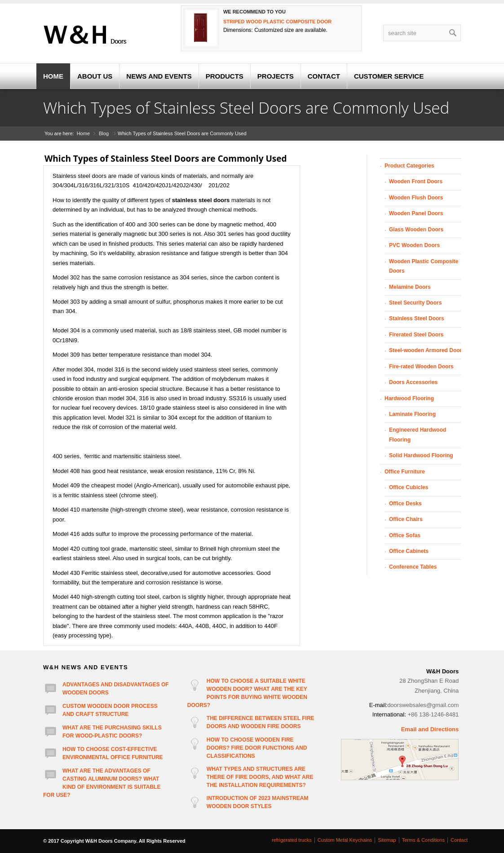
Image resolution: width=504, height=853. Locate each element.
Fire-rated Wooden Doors (421, 367)
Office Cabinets (409, 551)
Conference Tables (413, 567)
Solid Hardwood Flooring (421, 455)
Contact (459, 840)
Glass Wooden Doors (416, 230)
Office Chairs (406, 519)
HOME (53, 76)
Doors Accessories (413, 382)
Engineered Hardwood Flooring (418, 435)
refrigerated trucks (292, 840)
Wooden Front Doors (416, 181)
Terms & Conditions (423, 840)
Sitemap (387, 840)
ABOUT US (95, 76)
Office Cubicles (409, 487)
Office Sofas (405, 535)
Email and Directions (430, 729)
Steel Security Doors (415, 303)
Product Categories (409, 166)
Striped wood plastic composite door (277, 22)
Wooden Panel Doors (416, 213)
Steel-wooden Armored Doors (427, 350)
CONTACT (324, 76)
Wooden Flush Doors (416, 198)
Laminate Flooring (412, 414)
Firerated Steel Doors (416, 335)
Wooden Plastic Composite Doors (424, 266)
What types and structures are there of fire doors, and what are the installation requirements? (260, 777)
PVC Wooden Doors (414, 245)
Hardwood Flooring (409, 398)
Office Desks (405, 504)
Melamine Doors (410, 287)
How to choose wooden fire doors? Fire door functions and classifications (257, 748)
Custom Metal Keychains (345, 840)
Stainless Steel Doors (417, 318)
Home (83, 133)
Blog (104, 133)
